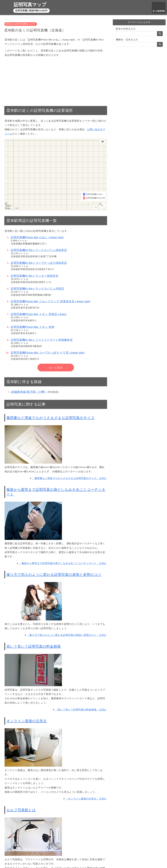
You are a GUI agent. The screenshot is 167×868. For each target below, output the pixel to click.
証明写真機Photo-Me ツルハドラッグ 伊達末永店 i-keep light (51, 301)
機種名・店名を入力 (127, 40)
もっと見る (56, 368)
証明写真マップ (30, 5)
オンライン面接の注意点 (27, 721)
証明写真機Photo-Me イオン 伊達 (33, 327)
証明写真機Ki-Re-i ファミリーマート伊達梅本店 (42, 340)
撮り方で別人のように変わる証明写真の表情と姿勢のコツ (54, 575)
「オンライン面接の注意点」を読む (86, 799)
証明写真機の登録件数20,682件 (31, 11)
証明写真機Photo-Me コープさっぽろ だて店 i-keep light (48, 353)
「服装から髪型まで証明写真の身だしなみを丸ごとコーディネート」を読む (63, 563)
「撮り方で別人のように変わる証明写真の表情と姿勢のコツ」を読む (67, 635)
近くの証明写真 (159, 11)
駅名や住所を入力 (126, 29)
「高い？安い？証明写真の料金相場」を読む (81, 710)
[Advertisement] (56, 80)
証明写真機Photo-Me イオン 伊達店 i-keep (39, 314)
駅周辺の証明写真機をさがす (21, 24)
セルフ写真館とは (21, 810)
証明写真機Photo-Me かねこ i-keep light (37, 237)
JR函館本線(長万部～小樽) (28, 392)
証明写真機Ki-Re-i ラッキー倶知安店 (35, 276)
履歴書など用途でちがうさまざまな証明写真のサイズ (51, 418)
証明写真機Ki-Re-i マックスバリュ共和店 (37, 289)
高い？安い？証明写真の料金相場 (34, 646)
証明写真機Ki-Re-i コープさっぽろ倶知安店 (39, 263)
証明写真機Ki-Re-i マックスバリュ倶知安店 (39, 250)
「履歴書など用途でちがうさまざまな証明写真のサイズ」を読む (69, 478)
